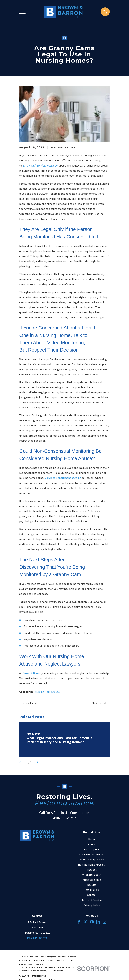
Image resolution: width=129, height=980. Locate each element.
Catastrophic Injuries (92, 854)
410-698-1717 (64, 818)
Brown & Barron (32, 673)
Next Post (99, 703)
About (92, 844)
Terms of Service (92, 900)
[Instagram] (105, 922)
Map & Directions (37, 938)
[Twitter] (85, 922)
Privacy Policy (92, 905)
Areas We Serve (92, 880)
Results (92, 885)
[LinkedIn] (98, 922)
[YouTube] (92, 922)
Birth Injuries (92, 849)
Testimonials (92, 890)
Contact (92, 895)
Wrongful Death (92, 875)
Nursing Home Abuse (47, 692)
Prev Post (30, 703)
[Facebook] (79, 922)
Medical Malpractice (92, 860)
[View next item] (36, 762)
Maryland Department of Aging (63, 478)
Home (92, 839)
